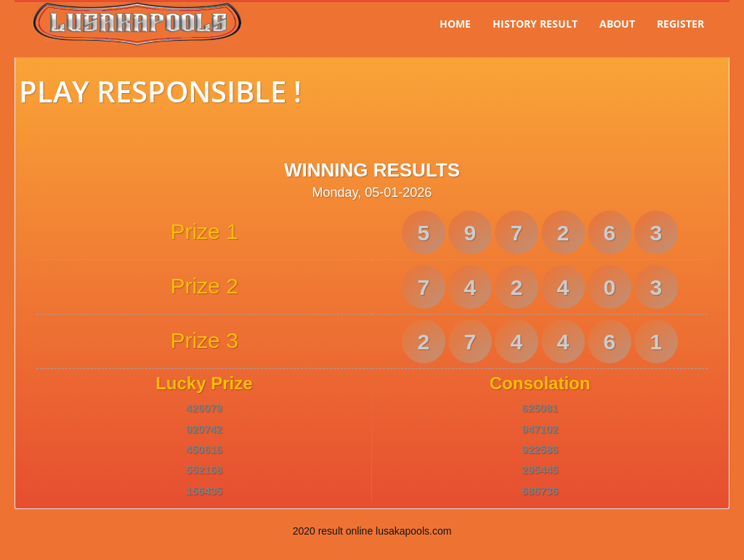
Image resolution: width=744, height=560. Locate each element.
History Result (535, 24)
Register (680, 24)
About (617, 24)
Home (455, 24)
